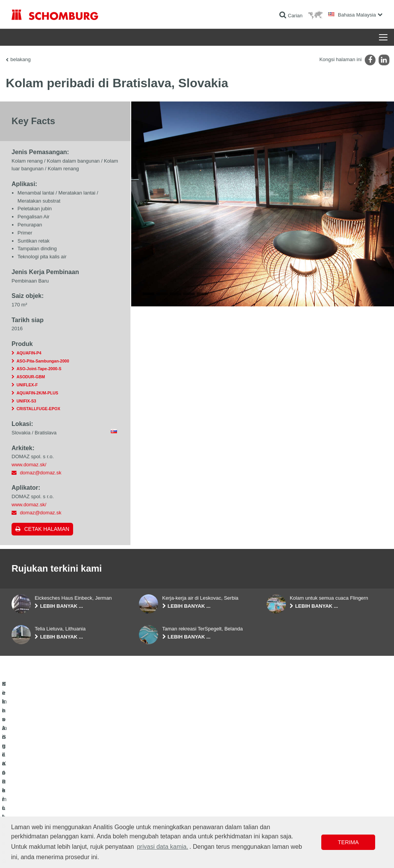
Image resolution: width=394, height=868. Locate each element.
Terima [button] (348, 842)
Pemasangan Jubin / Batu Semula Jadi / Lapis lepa (64, 801)
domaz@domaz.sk (41, 473)
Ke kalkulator (152, 790)
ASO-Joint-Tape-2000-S (39, 369)
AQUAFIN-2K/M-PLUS (37, 393)
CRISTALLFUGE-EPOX (38, 409)
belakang (21, 59)
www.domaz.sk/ (29, 465)
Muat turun (150, 801)
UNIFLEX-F (27, 385)
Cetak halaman (47, 529)
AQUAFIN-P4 (29, 353)
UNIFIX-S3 (26, 401)
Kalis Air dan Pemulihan (36, 790)
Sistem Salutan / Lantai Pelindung (46, 813)
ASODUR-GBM (31, 377)
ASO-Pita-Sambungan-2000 (43, 361)
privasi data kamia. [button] (163, 847)
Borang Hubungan (158, 813)
